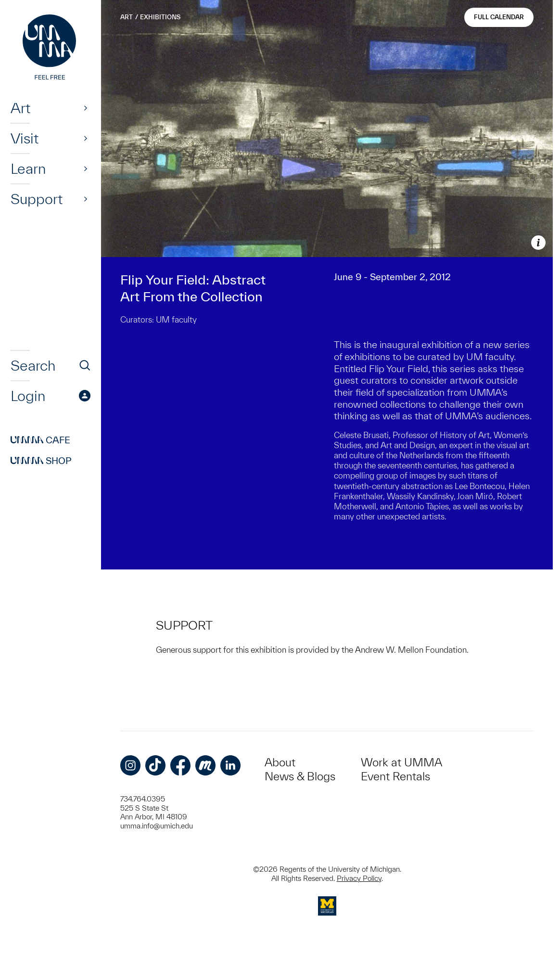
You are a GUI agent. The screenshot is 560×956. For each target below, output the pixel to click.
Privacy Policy (359, 878)
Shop (41, 461)
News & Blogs (300, 776)
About (280, 762)
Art (20, 108)
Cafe (40, 440)
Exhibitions (160, 17)
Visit (25, 138)
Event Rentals (395, 776)
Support (37, 199)
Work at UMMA (401, 762)
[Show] (86, 108)
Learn (28, 168)
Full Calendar (499, 17)
